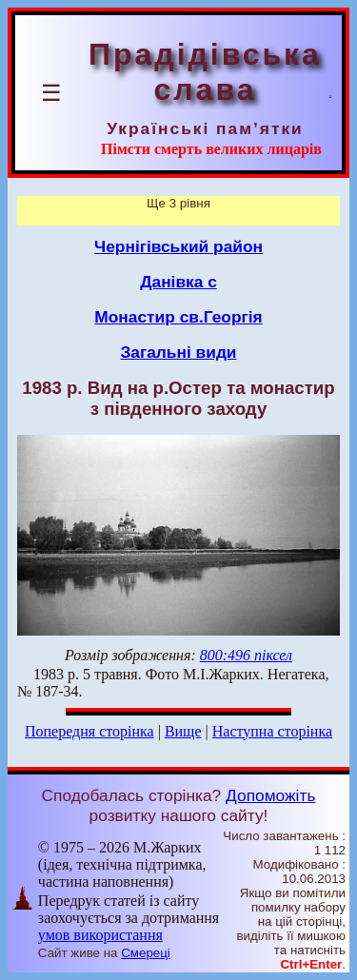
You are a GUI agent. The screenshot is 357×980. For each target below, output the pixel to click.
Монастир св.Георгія (178, 317)
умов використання (100, 935)
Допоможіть (270, 795)
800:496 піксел (246, 655)
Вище (183, 731)
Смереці (146, 953)
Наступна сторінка (272, 731)
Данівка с (178, 282)
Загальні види (178, 352)
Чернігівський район (178, 246)
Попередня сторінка (89, 731)
